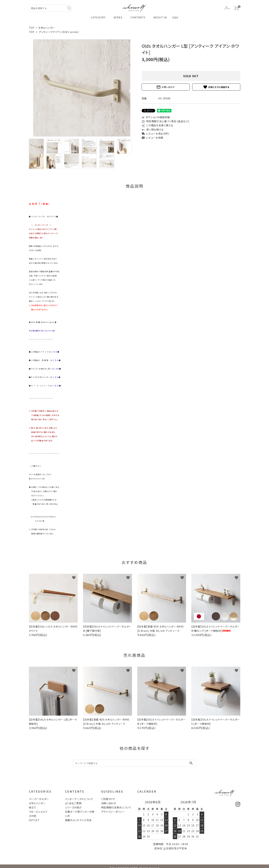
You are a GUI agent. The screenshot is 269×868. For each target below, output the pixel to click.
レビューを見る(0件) (155, 134)
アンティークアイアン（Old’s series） (59, 32)
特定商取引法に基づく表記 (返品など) (166, 121)
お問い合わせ (166, 87)
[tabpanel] (82, 88)
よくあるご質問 (73, 803)
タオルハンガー (47, 28)
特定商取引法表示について (116, 807)
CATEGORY (98, 17)
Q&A (175, 17)
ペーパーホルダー (39, 799)
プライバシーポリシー (113, 812)
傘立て (33, 807)
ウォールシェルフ (38, 812)
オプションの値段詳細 (156, 117)
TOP (32, 28)
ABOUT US (160, 17)
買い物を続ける (153, 129)
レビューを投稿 (153, 138)
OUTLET (34, 820)
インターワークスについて (79, 799)
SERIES (118, 17)
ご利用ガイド (108, 799)
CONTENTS (138, 17)
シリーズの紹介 (73, 807)
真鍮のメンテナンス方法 (78, 820)
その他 (33, 816)
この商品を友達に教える (157, 125)
